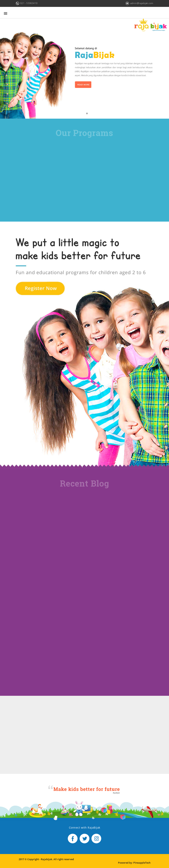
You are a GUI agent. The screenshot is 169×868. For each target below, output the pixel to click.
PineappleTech (142, 863)
